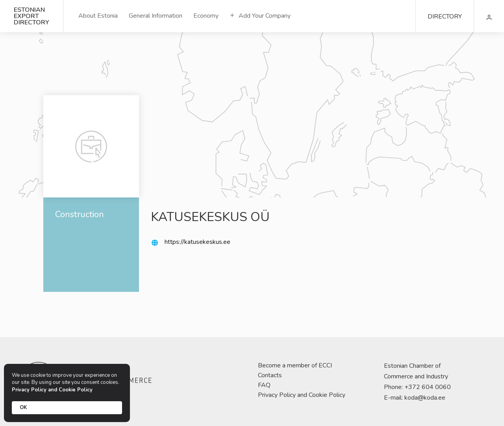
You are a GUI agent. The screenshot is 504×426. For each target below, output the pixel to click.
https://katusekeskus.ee (197, 242)
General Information (156, 16)
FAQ (264, 385)
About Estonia (98, 16)
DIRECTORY (445, 17)
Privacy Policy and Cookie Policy (302, 395)
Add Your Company (260, 16)
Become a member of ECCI (295, 365)
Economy (206, 16)
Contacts (270, 375)
